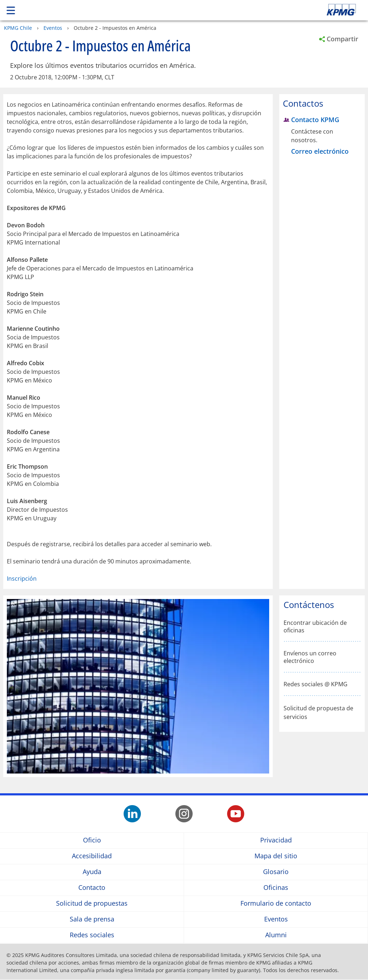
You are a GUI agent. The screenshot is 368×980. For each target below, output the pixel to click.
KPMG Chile (18, 28)
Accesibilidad (92, 856)
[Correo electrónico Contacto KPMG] (321, 151)
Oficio (92, 840)
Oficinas (276, 888)
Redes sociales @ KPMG (316, 684)
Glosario (276, 872)
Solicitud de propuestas (92, 903)
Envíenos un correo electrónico (310, 657)
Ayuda (92, 872)
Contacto (92, 888)
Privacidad (276, 840)
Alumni (276, 935)
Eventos (53, 28)
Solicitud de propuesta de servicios (318, 712)
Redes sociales (92, 935)
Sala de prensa (92, 919)
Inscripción (22, 579)
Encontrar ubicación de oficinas (315, 627)
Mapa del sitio (276, 856)
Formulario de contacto (276, 903)
